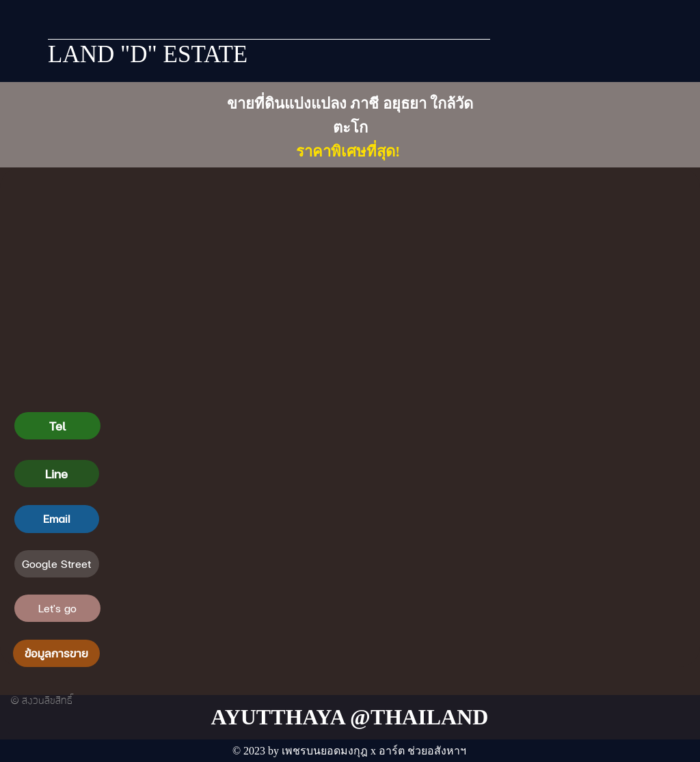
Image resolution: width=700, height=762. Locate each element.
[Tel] (57, 426)
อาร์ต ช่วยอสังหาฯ (422, 751)
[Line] (57, 474)
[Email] (57, 519)
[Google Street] (57, 564)
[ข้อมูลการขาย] (56, 653)
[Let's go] (57, 608)
